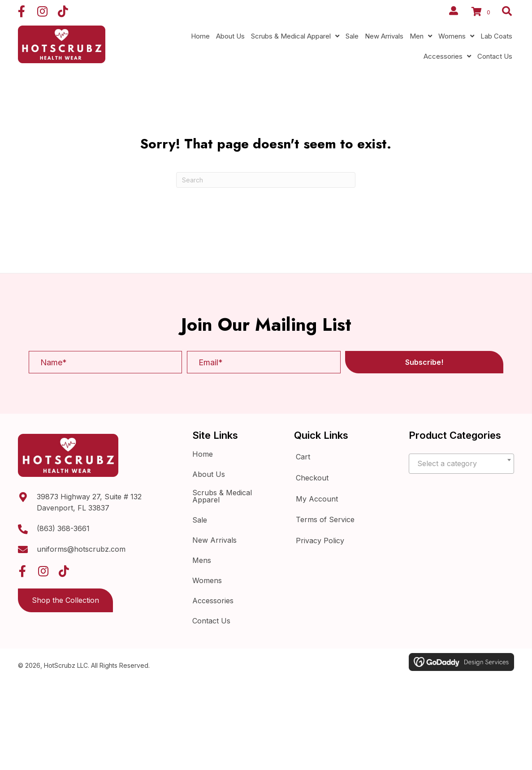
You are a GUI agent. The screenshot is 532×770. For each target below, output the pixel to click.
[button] (22, 11)
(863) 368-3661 (63, 528)
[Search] (266, 180)
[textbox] (461, 464)
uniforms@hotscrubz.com (81, 549)
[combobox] (461, 464)
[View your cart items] (482, 13)
